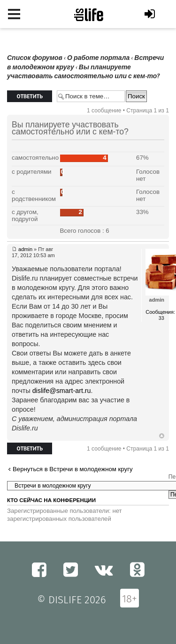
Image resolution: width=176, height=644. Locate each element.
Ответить (30, 96)
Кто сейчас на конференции (51, 500)
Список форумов (35, 58)
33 (161, 318)
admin (25, 249)
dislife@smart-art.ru (62, 391)
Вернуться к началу (162, 436)
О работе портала (98, 58)
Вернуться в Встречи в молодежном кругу (73, 469)
